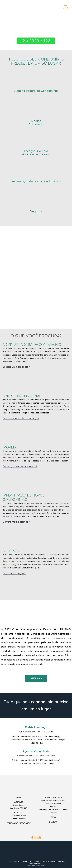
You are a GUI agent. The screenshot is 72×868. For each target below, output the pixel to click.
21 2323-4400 (37, 740)
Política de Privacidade (19, 823)
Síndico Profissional (53, 804)
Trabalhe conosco (19, 819)
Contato (19, 813)
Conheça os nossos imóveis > (20, 466)
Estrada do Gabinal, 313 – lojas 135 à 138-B (36, 756)
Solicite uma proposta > (16, 367)
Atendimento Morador (26, 737)
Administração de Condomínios (53, 801)
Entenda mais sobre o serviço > (21, 418)
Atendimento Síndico (19, 740)
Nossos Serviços (53, 798)
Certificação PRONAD (19, 808)
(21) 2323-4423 (36, 41)
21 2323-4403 (37, 743)
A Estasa (19, 802)
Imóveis (53, 807)
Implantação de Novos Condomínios (53, 810)
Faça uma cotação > (14, 573)
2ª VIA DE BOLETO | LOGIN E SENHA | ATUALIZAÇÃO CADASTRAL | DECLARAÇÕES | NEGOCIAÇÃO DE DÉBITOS (36, 28)
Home (19, 798)
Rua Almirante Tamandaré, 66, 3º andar (36, 732)
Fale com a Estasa (19, 816)
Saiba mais (36, 678)
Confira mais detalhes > (16, 522)
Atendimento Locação (55, 740)
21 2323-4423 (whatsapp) (49, 737)
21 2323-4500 (48, 764)
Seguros (53, 813)
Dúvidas (53, 822)
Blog (53, 817)
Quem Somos (19, 805)
